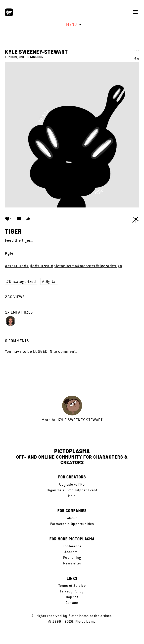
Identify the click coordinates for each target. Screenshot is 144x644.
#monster (86, 266)
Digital (51, 281)
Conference (72, 546)
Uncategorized (22, 281)
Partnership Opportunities (72, 524)
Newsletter (72, 563)
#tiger (101, 266)
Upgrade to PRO (72, 484)
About (72, 518)
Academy (72, 552)
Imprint (72, 597)
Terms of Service (72, 585)
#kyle (29, 266)
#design (115, 266)
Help (72, 496)
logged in (43, 351)
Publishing (72, 557)
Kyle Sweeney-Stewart (36, 52)
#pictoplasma (64, 266)
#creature (14, 266)
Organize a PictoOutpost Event (72, 490)
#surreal (43, 266)
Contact (72, 603)
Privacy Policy (72, 591)
